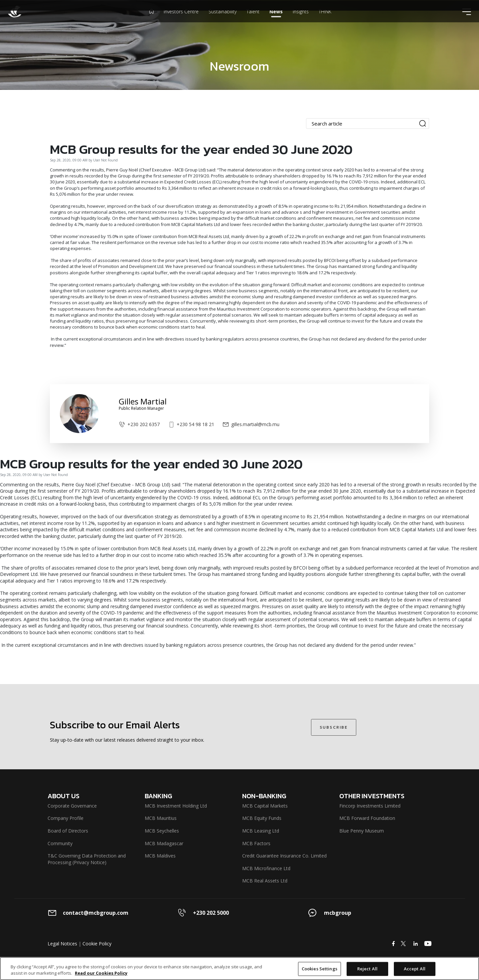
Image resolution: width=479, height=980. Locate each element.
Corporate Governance (72, 806)
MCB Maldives (160, 856)
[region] (239, 969)
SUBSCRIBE (334, 727)
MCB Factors (256, 843)
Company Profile (66, 818)
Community (60, 843)
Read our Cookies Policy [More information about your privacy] (101, 973)
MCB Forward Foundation (367, 818)
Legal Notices (62, 944)
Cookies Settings (319, 969)
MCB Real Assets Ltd (265, 881)
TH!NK (325, 21)
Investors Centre (181, 21)
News (276, 21)
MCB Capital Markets (265, 806)
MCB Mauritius (161, 818)
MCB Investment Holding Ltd (176, 806)
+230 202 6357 (139, 424)
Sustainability (223, 21)
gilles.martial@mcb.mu (251, 424)
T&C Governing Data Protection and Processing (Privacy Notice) (87, 859)
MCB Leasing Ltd (261, 831)
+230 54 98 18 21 (191, 424)
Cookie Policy (97, 944)
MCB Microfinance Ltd (266, 868)
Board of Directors (68, 831)
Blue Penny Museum (362, 831)
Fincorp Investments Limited (370, 806)
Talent (253, 21)
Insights (301, 21)
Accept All (415, 969)
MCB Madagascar (164, 843)
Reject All (367, 969)
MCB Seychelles (162, 831)
